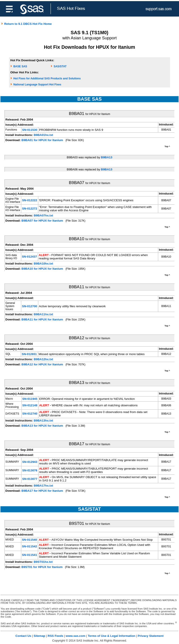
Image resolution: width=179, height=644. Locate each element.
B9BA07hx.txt (44, 215)
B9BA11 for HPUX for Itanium (42, 319)
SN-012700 (29, 306)
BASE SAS (20, 66)
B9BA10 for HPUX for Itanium (42, 269)
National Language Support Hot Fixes (37, 85)
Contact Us (23, 636)
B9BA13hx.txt (44, 421)
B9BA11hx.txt (44, 314)
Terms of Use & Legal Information (111, 636)
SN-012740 (30, 414)
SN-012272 (29, 209)
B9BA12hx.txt (44, 359)
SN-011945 (30, 399)
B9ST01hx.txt (43, 562)
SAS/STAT (60, 66)
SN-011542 (29, 546)
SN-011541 (29, 555)
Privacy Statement (151, 636)
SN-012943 (30, 462)
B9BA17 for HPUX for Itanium (42, 491)
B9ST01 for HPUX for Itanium (42, 567)
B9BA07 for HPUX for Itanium (42, 221)
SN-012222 (29, 200)
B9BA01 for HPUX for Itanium (42, 140)
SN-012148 (30, 405)
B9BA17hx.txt (44, 486)
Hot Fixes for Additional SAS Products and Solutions (47, 78)
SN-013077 (30, 479)
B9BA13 (107, 157)
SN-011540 (29, 540)
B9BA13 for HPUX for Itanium (42, 426)
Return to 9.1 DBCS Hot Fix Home (26, 24)
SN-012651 (29, 354)
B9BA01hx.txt (44, 135)
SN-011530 (30, 130)
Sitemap (39, 636)
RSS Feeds (55, 636)
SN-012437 (29, 257)
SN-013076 (30, 470)
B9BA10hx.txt (44, 264)
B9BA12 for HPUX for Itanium (42, 364)
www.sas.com (76, 636)
